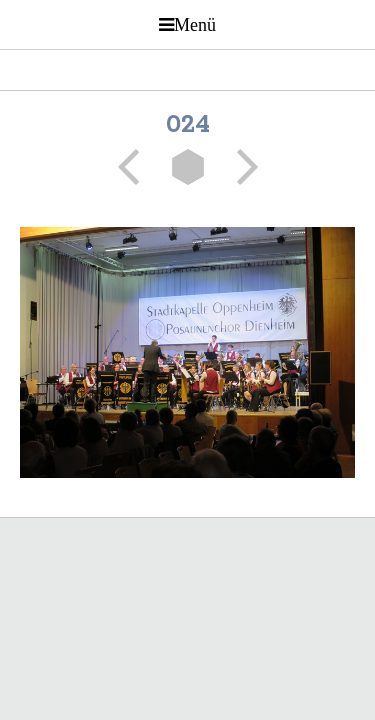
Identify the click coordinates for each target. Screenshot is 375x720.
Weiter (241, 167)
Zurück (135, 167)
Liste (188, 167)
